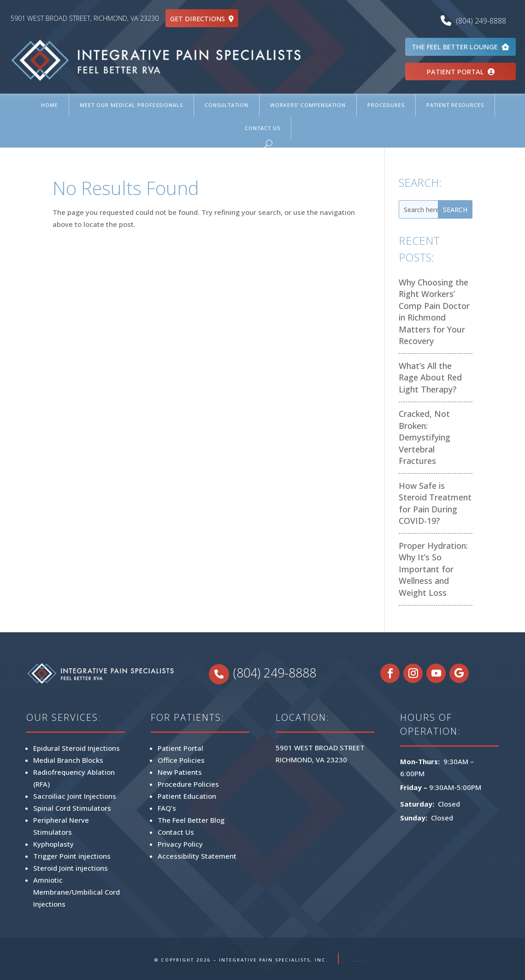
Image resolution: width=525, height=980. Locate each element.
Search (455, 210)
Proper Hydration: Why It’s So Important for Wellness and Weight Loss (433, 569)
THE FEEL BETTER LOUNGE (460, 47)
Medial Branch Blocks (68, 760)
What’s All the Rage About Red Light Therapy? (430, 377)
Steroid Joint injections (71, 868)
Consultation (227, 105)
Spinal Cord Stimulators (72, 808)
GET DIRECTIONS (202, 19)
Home (50, 105)
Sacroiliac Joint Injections (75, 796)
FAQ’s (167, 808)
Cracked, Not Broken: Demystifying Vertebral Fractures (425, 437)
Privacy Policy (180, 844)
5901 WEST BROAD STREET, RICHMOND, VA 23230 (85, 18)
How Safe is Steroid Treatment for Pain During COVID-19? (435, 503)
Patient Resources (455, 105)
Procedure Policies (188, 784)
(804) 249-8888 (476, 21)
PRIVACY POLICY (361, 960)
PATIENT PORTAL (461, 71)
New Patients (180, 772)
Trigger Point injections (72, 856)
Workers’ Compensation (308, 105)
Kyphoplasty (53, 844)
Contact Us (262, 128)
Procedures (386, 105)
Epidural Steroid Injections (77, 748)
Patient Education (187, 796)
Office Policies (181, 760)
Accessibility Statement (197, 856)
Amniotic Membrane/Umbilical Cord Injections (77, 892)
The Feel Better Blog (191, 820)
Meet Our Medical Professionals (131, 105)
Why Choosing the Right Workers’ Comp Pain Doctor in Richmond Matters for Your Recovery (434, 312)
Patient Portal (180, 748)
